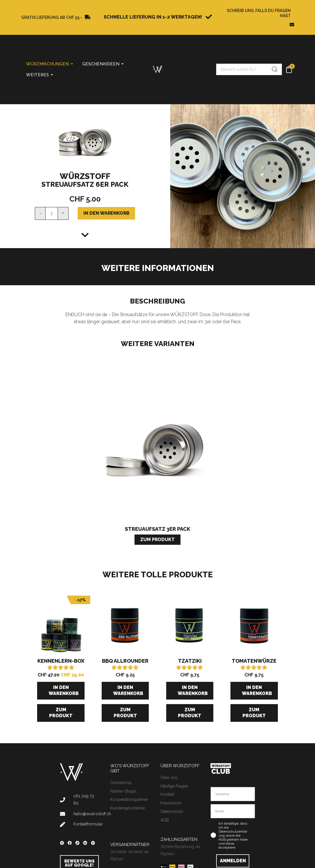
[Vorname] (233, 794)
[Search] (275, 69)
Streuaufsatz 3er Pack (157, 529)
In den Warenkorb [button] (64, 690)
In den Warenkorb (106, 213)
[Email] (233, 811)
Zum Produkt (61, 713)
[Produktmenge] (52, 213)
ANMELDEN (233, 861)
